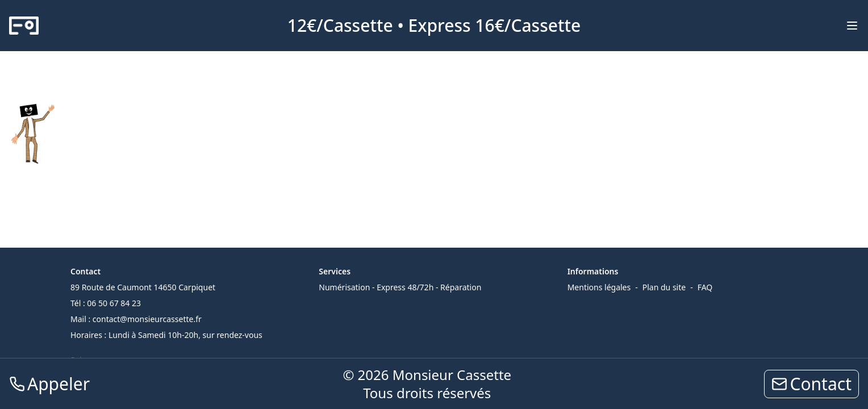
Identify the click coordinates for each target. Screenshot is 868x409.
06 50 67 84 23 (114, 303)
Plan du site (664, 287)
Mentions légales (599, 287)
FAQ (705, 287)
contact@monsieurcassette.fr (147, 319)
